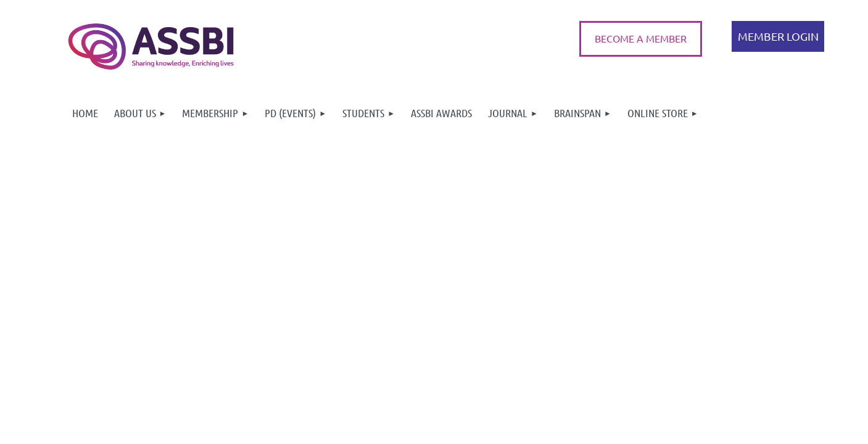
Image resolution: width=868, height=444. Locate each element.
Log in (778, 36)
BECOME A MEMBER (641, 38)
